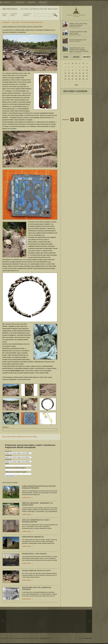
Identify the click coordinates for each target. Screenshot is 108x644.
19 (69, 76)
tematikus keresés (20, 2)
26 (69, 79)
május (76, 85)
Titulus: (7, 464)
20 (73, 76)
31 (87, 79)
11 (65, 73)
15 (80, 73)
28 (69, 67)
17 (87, 73)
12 (69, 73)
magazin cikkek (5, 15)
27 (65, 67)
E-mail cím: (8, 451)
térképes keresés (31, 2)
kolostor (9, 437)
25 (65, 79)
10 (87, 70)
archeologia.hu (6, 22)
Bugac (4, 437)
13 (73, 73)
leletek (35, 437)
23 (83, 76)
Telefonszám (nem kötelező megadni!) (16, 472)
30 (76, 67)
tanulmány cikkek (14, 15)
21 (76, 76)
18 (65, 76)
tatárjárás (19, 437)
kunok (24, 437)
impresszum (43, 638)
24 (87, 76)
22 (80, 76)
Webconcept (88, 638)
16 (83, 73)
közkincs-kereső (43, 2)
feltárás (14, 437)
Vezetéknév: (8, 455)
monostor (30, 437)
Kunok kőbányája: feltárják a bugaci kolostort (32, 22)
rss (50, 638)
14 (76, 73)
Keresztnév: (8, 459)
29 (73, 67)
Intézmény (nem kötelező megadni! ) (15, 468)
